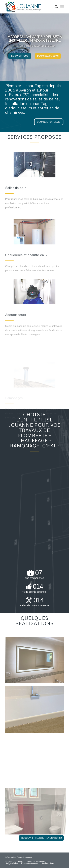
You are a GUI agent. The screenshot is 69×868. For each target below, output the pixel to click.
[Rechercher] (55, 7)
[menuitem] (55, 7)
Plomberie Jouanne (25, 857)
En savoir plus (20, 55)
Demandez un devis (48, 55)
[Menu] (62, 7)
